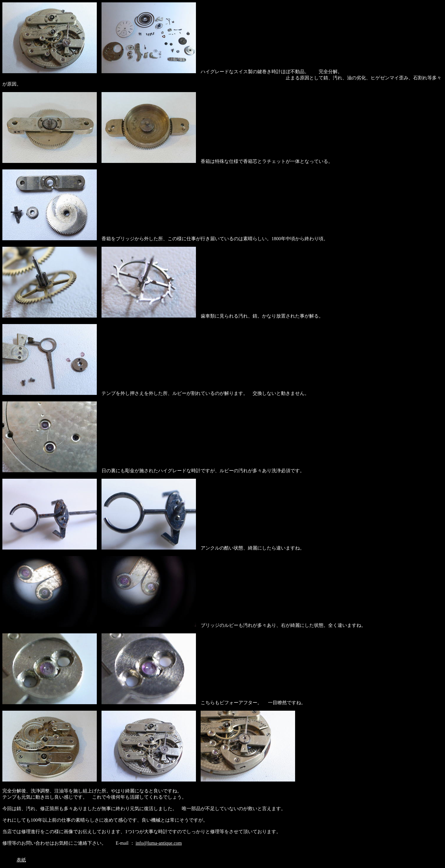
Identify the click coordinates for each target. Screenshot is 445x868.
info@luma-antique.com (159, 843)
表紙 (21, 860)
